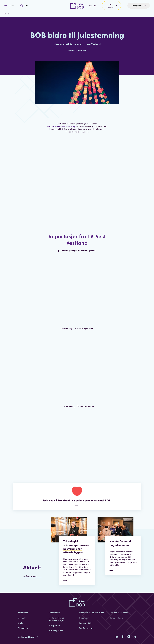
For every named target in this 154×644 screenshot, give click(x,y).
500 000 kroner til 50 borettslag (61, 126)
